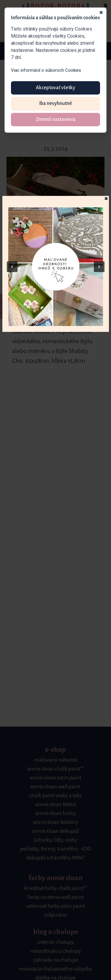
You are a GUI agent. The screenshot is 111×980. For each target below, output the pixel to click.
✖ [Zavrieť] (101, 13)
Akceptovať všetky (55, 88)
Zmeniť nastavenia (56, 119)
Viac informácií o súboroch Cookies (46, 70)
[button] (56, 267)
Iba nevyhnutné (55, 103)
